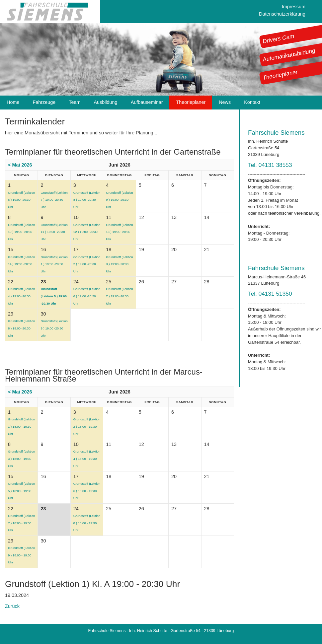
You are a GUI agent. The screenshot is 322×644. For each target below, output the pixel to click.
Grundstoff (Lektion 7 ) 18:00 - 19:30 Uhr (21, 523)
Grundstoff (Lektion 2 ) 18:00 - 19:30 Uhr (87, 426)
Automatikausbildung (289, 55)
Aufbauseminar (147, 102)
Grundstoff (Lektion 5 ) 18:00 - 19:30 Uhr (21, 491)
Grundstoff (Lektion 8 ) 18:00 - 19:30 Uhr (87, 523)
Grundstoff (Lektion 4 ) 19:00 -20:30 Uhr (21, 296)
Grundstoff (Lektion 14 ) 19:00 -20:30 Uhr (21, 264)
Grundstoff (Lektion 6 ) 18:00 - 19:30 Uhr (87, 491)
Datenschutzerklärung (282, 14)
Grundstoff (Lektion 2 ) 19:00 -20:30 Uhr (87, 264)
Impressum (294, 7)
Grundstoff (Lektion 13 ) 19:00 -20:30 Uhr (119, 232)
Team (75, 102)
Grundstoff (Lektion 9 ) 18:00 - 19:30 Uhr (21, 555)
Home (13, 102)
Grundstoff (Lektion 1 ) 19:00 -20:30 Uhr (54, 264)
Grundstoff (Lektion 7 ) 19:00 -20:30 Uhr (54, 200)
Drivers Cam (279, 38)
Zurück (12, 606)
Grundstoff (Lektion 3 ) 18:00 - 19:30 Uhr (21, 459)
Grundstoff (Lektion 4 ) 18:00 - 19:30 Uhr (87, 459)
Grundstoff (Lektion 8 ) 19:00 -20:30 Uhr (87, 200)
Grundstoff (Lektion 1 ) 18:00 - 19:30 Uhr (21, 426)
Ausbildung (105, 102)
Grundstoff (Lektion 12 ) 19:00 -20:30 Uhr (87, 232)
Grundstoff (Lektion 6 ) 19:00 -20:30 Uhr (21, 200)
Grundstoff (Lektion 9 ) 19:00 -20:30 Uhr (119, 200)
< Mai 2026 (20, 165)
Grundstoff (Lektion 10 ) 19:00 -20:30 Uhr (21, 232)
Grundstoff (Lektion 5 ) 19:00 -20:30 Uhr (53, 296)
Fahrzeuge (44, 102)
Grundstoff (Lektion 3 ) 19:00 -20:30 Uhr (119, 264)
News (225, 102)
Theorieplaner (280, 75)
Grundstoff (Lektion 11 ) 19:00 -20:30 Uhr (54, 232)
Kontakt (252, 102)
